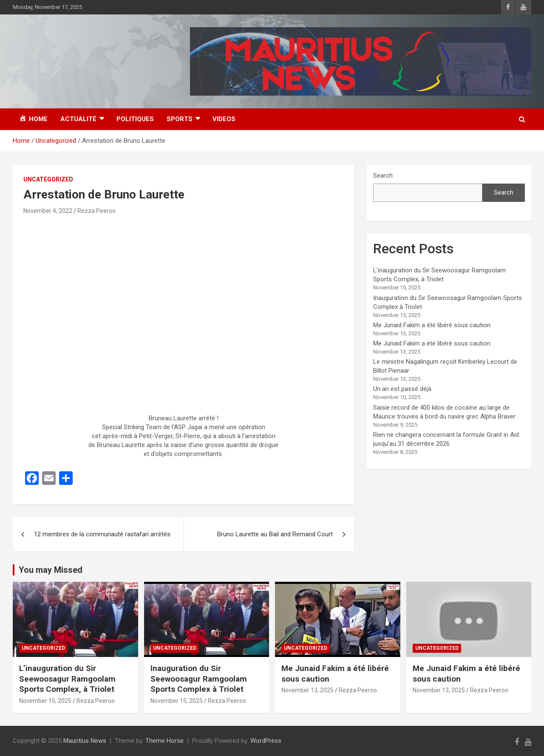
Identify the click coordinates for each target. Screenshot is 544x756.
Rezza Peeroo (96, 211)
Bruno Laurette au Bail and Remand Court (275, 534)
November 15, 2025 (45, 701)
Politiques (135, 119)
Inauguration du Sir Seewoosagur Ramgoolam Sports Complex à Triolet (199, 679)
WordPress (266, 741)
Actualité (78, 119)
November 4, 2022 (48, 211)
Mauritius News (85, 741)
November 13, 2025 (307, 690)
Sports (180, 119)
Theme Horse (164, 741)
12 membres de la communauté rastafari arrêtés (102, 534)
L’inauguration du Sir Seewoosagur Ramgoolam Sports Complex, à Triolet (67, 679)
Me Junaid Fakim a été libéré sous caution (432, 325)
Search (383, 176)
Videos (224, 119)
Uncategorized (48, 179)
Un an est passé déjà (402, 389)
